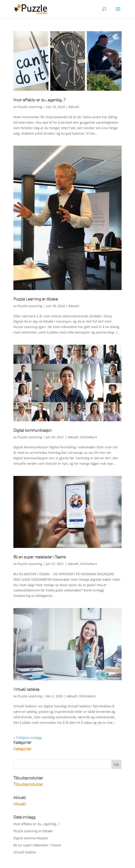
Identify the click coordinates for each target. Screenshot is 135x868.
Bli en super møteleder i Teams (40, 557)
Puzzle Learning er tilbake (36, 299)
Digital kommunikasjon (33, 430)
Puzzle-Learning (30, 107)
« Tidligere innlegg (27, 738)
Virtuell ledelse (26, 689)
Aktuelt (74, 107)
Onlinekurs (89, 437)
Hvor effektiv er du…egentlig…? (39, 100)
